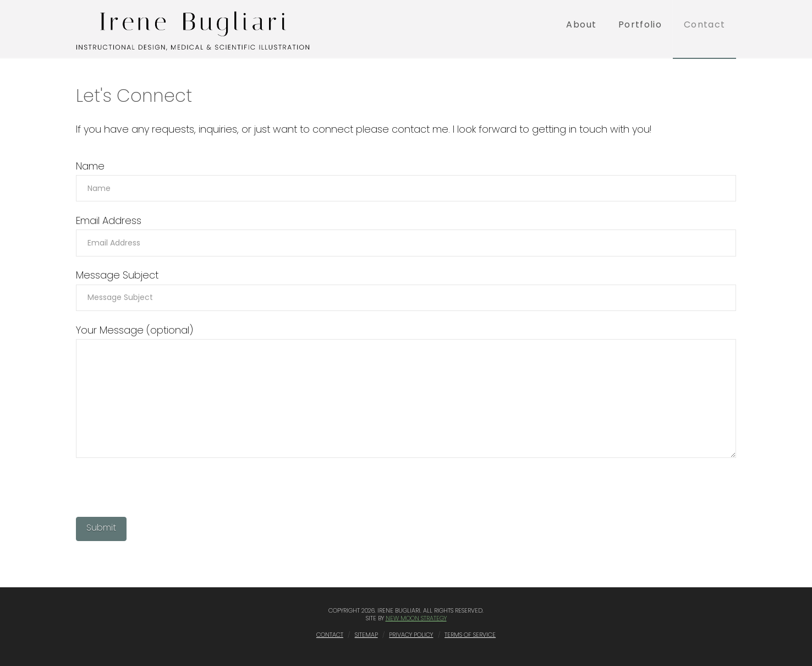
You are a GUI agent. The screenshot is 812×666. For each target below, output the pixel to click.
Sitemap (366, 635)
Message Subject (406, 287)
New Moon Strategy (416, 618)
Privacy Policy (411, 635)
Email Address (406, 233)
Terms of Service (470, 635)
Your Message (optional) (406, 339)
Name (406, 178)
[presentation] (160, 490)
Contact (330, 635)
